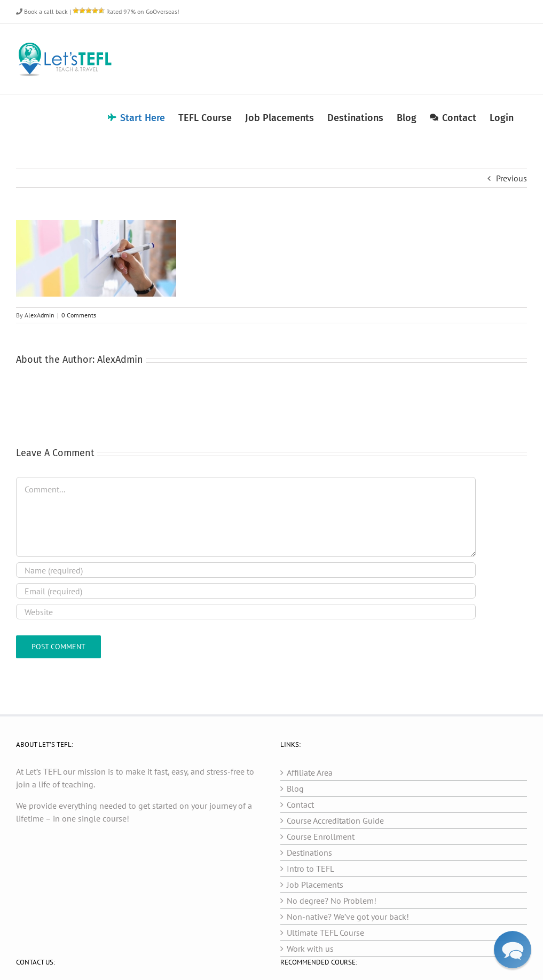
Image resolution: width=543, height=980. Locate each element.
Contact (300, 804)
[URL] (246, 612)
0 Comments (79, 315)
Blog (295, 788)
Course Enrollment (321, 836)
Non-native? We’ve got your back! (348, 917)
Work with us (310, 949)
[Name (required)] (246, 570)
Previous (511, 178)
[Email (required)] (246, 591)
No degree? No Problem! (332, 901)
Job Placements (315, 885)
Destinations (309, 852)
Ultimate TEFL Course (325, 933)
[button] (513, 950)
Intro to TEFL (310, 869)
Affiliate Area (310, 772)
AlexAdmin (40, 315)
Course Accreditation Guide (335, 820)
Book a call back (42, 11)
